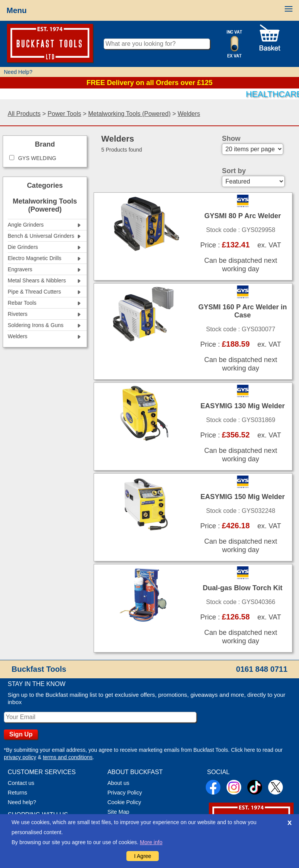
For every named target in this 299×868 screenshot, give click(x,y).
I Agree (143, 856)
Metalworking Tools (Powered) (129, 114)
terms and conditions (68, 757)
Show (231, 139)
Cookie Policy (124, 802)
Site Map (118, 812)
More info (151, 842)
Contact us (21, 783)
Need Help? (18, 72)
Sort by (234, 171)
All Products (24, 114)
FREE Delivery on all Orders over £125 (149, 83)
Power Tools (65, 114)
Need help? (22, 802)
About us (118, 783)
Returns (18, 793)
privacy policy (20, 757)
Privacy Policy (125, 793)
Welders (189, 114)
